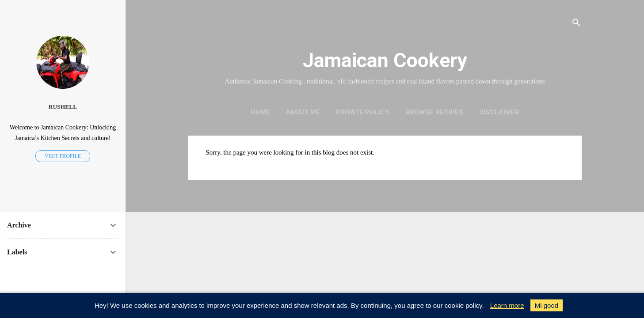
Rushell (63, 107)
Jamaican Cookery (385, 60)
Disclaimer (499, 112)
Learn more (507, 305)
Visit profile (63, 156)
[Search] (576, 24)
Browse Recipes (434, 112)
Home (260, 112)
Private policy (363, 112)
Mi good (547, 305)
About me (303, 112)
